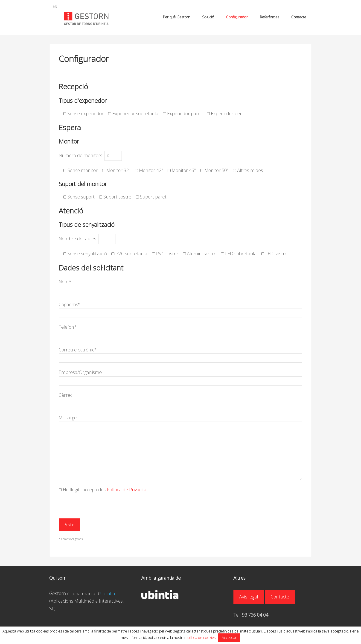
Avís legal (249, 597)
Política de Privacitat (127, 490)
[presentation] (94, 508)
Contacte (280, 597)
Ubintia (108, 594)
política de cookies (201, 638)
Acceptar (229, 638)
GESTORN (86, 19)
